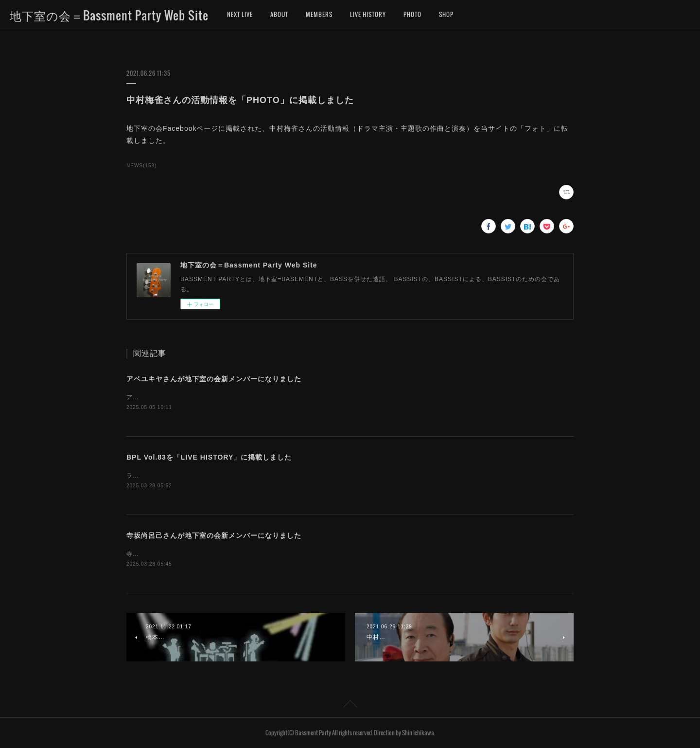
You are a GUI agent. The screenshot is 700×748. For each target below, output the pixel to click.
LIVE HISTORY (368, 14)
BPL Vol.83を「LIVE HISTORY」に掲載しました (209, 457)
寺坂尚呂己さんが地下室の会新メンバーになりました (214, 535)
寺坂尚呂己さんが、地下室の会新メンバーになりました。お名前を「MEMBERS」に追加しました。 (269, 554)
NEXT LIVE (240, 14)
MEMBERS (319, 14)
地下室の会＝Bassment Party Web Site (109, 15)
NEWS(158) (141, 166)
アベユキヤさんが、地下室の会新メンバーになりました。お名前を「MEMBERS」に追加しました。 (269, 397)
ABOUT (279, 14)
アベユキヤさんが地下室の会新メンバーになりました (214, 379)
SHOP (446, 14)
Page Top (350, 706)
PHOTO (412, 14)
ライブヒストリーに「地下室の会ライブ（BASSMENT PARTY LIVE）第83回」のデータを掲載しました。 (279, 476)
